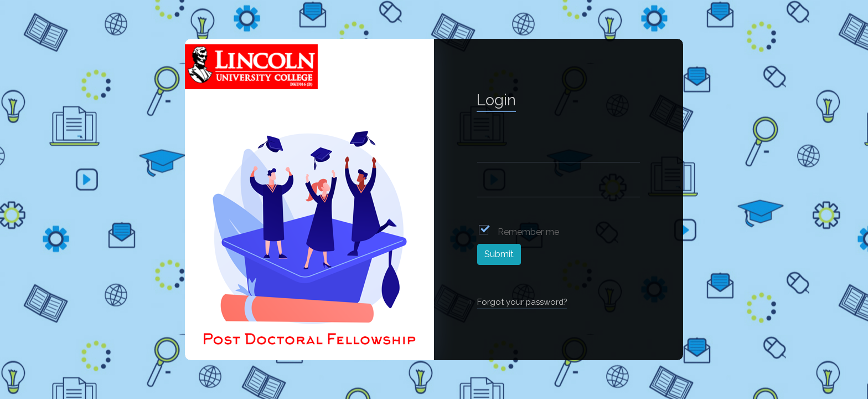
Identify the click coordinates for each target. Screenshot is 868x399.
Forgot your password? (522, 302)
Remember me (528, 232)
